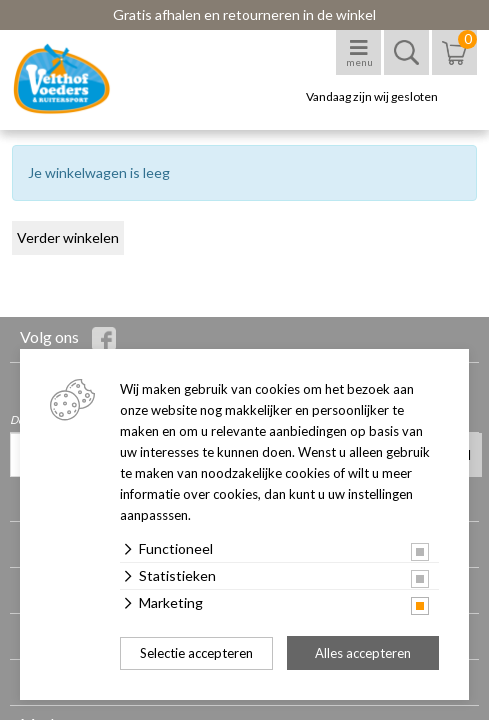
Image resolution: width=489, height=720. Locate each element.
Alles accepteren (363, 653)
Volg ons (68, 339)
